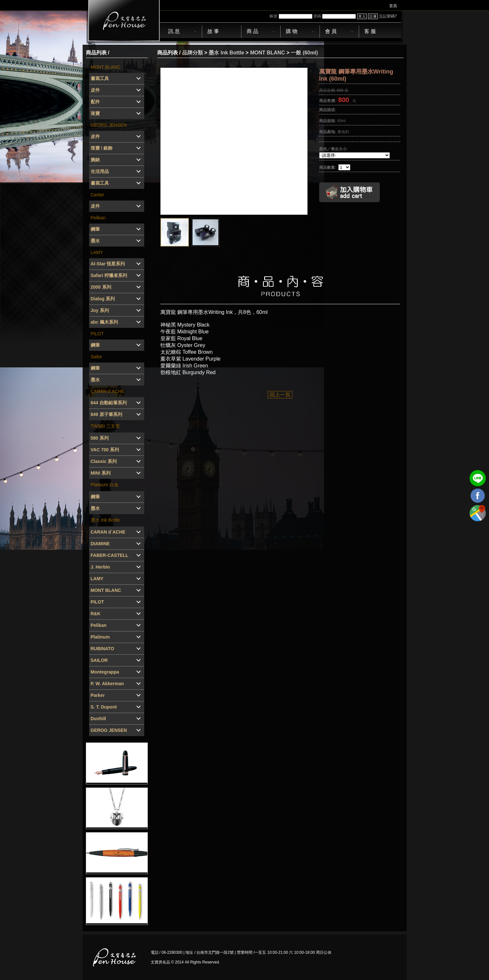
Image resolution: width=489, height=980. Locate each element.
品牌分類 (192, 53)
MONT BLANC (106, 67)
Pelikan (98, 218)
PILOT (97, 334)
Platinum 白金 (105, 485)
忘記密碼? (388, 16)
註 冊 (373, 16)
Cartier (98, 195)
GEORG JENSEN (109, 125)
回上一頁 (280, 395)
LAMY (97, 252)
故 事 (213, 31)
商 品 (252, 31)
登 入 (362, 16)
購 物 (292, 31)
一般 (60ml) (304, 53)
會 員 (331, 31)
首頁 (393, 6)
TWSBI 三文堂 (105, 426)
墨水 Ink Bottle (105, 520)
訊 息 (174, 31)
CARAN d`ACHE (108, 391)
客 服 (370, 31)
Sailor (97, 357)
